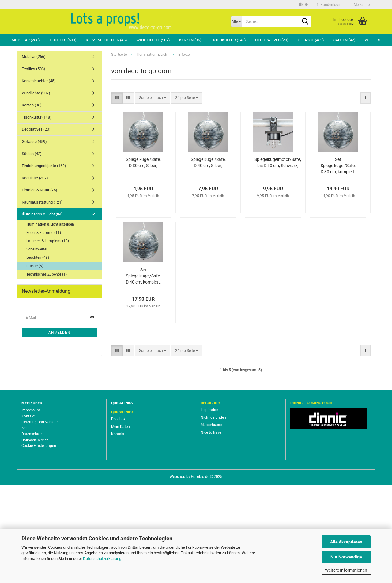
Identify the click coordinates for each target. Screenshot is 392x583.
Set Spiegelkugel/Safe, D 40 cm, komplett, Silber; (143, 374)
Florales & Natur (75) (40, 288)
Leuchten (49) (38, 356)
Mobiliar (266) (26, 40)
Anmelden (59, 431)
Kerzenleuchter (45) (106, 40)
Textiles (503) (63, 40)
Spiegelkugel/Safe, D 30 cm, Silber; (143, 261)
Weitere (373, 40)
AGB (25, 526)
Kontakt (28, 514)
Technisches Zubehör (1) (47, 372)
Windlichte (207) (153, 40)
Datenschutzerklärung (102, 559)
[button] (303, 5)
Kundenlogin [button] (329, 5)
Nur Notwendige (346, 557)
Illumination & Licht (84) (42, 312)
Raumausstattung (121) (42, 300)
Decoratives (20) (272, 40)
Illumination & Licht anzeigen (50, 322)
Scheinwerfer (37, 347)
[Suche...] (236, 21)
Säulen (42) (344, 40)
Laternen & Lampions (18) (48, 339)
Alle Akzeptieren (346, 542)
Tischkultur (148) (228, 40)
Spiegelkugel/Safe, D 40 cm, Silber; (208, 261)
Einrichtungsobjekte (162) (44, 264)
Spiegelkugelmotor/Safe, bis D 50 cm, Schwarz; (278, 261)
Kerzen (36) (190, 40)
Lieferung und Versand (40, 520)
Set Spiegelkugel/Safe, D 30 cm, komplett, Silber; (338, 264)
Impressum (31, 508)
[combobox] (153, 196)
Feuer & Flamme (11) (44, 331)
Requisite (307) (35, 276)
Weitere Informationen (346, 570)
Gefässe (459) (311, 40)
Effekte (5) (35, 364)
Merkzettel (361, 5)
